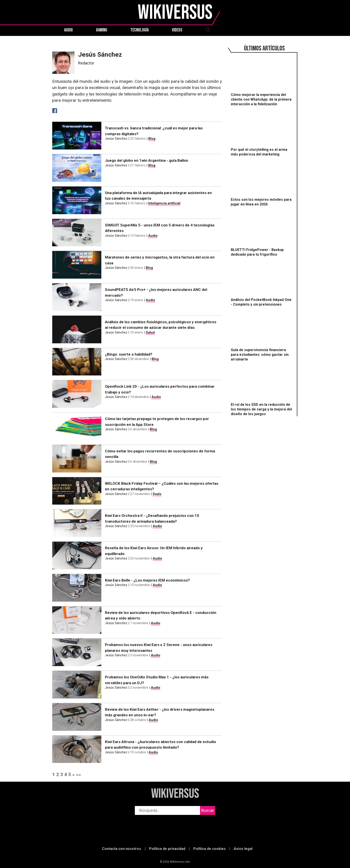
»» (79, 775)
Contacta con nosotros (122, 849)
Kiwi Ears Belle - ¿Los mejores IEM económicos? (147, 580)
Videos (177, 30)
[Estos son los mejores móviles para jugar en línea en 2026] (262, 184)
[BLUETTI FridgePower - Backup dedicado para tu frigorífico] (262, 234)
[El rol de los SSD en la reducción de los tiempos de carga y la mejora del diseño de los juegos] (262, 391)
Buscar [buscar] (208, 810)
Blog (152, 139)
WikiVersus (175, 794)
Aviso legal (243, 849)
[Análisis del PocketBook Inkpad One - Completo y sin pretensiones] (262, 284)
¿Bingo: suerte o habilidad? (129, 354)
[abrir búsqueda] (208, 30)
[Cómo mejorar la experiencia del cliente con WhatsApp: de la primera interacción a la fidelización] (262, 81)
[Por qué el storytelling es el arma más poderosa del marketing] (262, 134)
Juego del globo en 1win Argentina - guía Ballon (147, 160)
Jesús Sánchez (116, 139)
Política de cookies (209, 849)
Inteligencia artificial (164, 203)
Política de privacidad (167, 849)
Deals (157, 494)
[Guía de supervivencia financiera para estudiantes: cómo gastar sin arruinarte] (262, 336)
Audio (68, 30)
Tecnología (140, 30)
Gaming (102, 30)
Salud (150, 332)
